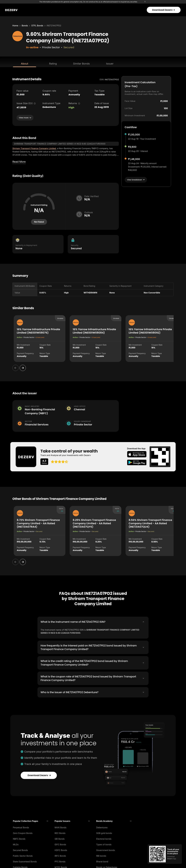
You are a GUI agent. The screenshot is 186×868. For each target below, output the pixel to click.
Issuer (110, 64)
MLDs (16, 844)
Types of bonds (104, 844)
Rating (53, 64)
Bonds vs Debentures (107, 866)
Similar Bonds (81, 64)
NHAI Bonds (61, 827)
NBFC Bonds (19, 838)
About (25, 64)
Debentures (102, 827)
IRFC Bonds (60, 855)
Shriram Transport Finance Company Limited (34, 148)
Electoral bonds (104, 838)
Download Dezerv (163, 10)
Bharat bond (102, 861)
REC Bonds (60, 832)
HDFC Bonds (61, 849)
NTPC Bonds (61, 866)
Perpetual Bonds (21, 827)
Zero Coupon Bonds (23, 832)
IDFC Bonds (60, 844)
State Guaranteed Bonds (25, 861)
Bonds (25, 26)
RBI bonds (101, 855)
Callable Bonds (20, 866)
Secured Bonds (20, 849)
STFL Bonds (37, 26)
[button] (31, 820)
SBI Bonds (60, 838)
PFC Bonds (60, 861)
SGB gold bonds (104, 832)
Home (15, 26)
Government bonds (106, 849)
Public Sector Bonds (23, 855)
